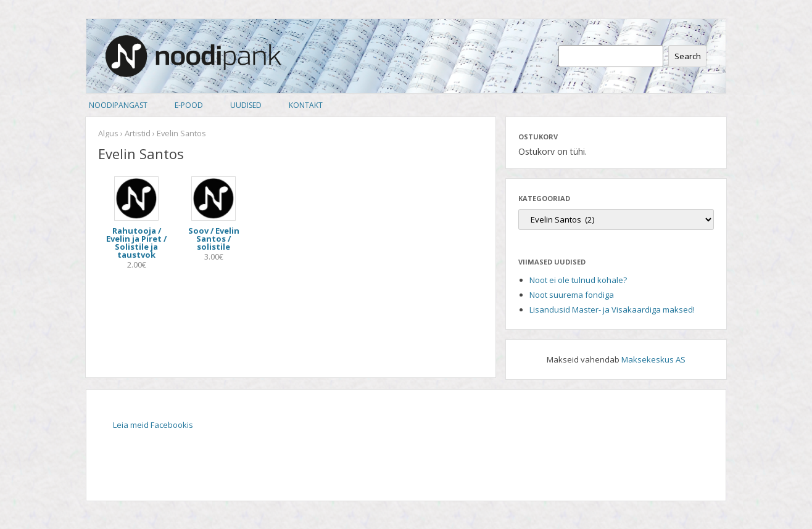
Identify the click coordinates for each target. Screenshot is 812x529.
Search (688, 56)
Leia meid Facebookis (153, 425)
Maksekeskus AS (653, 359)
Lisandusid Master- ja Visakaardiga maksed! (612, 310)
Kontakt (306, 105)
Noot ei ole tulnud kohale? (578, 280)
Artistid (138, 133)
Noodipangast (118, 105)
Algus (108, 133)
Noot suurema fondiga (572, 295)
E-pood (189, 105)
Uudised (246, 105)
